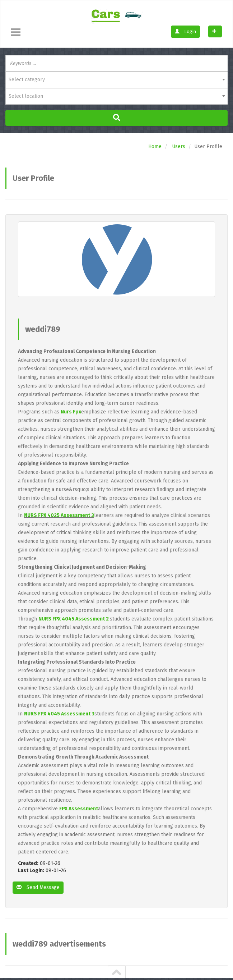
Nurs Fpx (71, 412)
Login (185, 31)
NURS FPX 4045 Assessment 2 (74, 619)
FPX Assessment (79, 809)
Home (155, 146)
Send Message (38, 887)
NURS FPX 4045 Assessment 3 (59, 714)
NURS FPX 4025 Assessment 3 (59, 515)
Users (179, 146)
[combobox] (116, 80)
